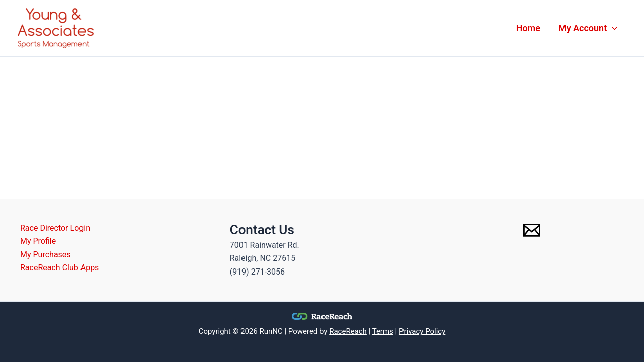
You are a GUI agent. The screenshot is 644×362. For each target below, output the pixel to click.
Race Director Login (55, 228)
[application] (612, 28)
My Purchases (46, 255)
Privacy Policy (422, 331)
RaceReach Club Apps (59, 268)
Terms (383, 331)
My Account (588, 28)
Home (528, 28)
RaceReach (348, 331)
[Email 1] (532, 230)
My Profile (38, 241)
